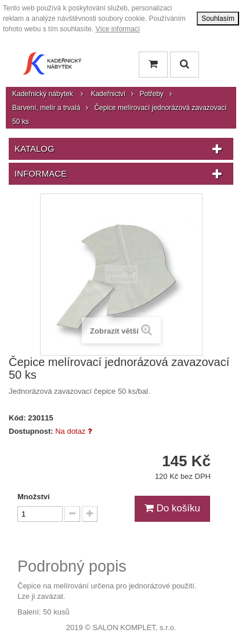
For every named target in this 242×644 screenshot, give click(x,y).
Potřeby (151, 94)
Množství (34, 497)
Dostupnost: (31, 431)
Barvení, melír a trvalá (46, 108)
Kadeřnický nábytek (43, 94)
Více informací (118, 29)
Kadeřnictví (108, 94)
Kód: (17, 418)
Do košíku (172, 508)
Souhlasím (218, 19)
